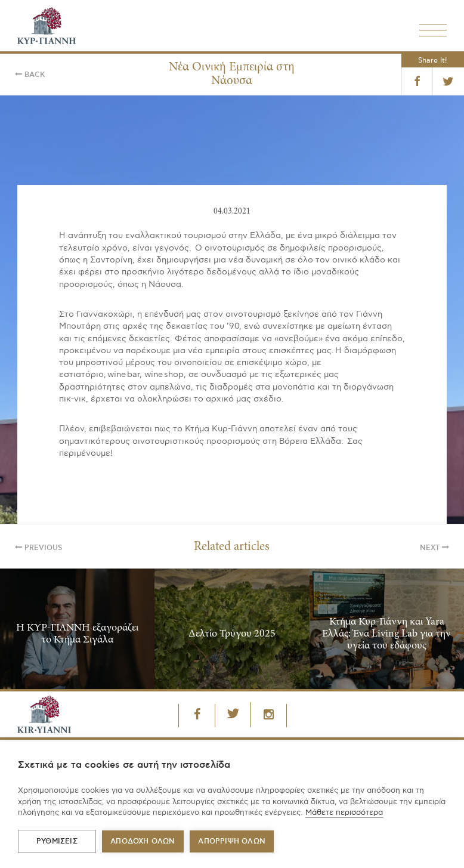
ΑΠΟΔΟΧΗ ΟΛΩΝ (143, 841)
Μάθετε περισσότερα (344, 813)
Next (434, 548)
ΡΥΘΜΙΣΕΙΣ (57, 841)
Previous (38, 548)
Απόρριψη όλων (232, 841)
